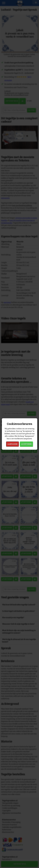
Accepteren (26, 444)
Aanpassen (12, 444)
